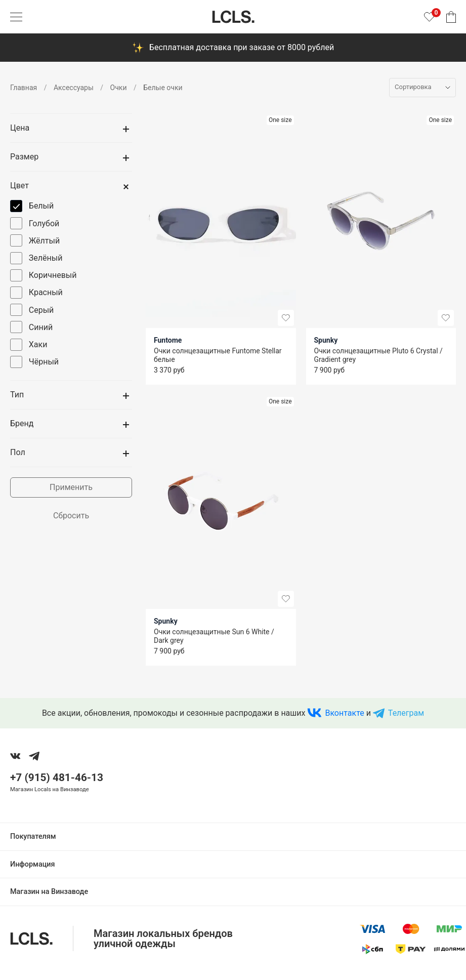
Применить (71, 487)
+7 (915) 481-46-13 (57, 778)
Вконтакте (344, 713)
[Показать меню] (16, 17)
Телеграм (406, 713)
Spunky (326, 340)
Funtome (168, 340)
